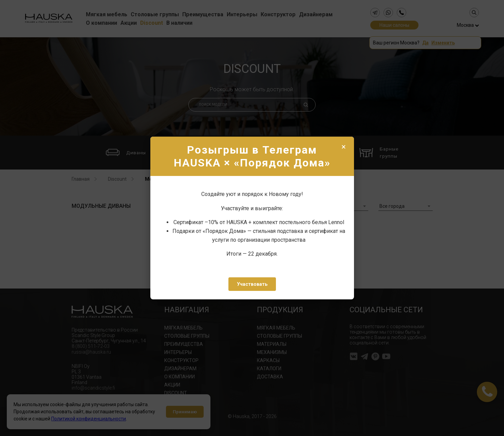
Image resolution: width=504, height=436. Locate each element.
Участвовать (252, 284)
